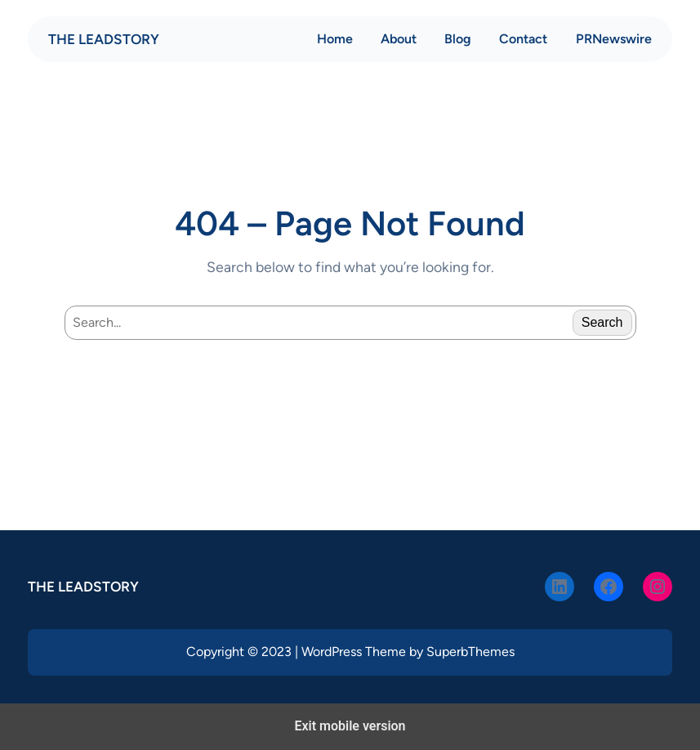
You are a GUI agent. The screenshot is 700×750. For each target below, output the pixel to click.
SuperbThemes (470, 652)
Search (602, 322)
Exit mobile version (350, 726)
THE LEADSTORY (104, 39)
